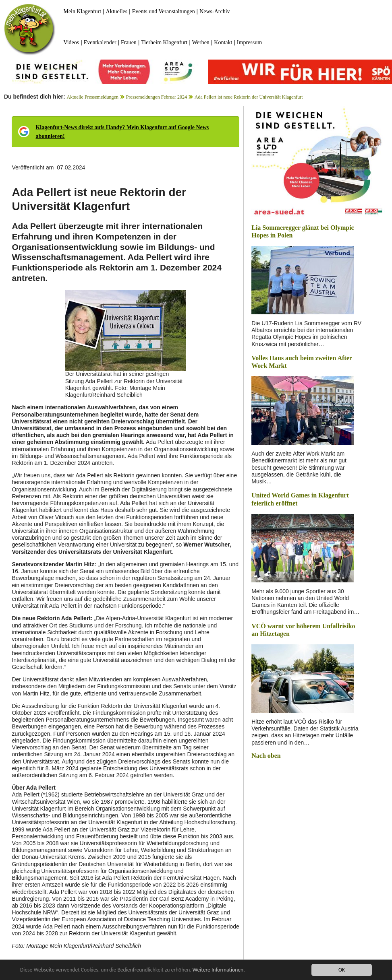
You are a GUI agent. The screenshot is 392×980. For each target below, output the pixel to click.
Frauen (129, 42)
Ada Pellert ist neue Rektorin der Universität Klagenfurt (249, 97)
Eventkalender (100, 42)
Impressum (249, 42)
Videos (71, 42)
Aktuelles (117, 11)
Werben (201, 42)
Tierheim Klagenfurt (164, 42)
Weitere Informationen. (219, 970)
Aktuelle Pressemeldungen (93, 97)
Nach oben (266, 756)
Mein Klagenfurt (82, 11)
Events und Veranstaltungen (164, 11)
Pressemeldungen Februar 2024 (157, 97)
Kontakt (223, 42)
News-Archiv (215, 11)
